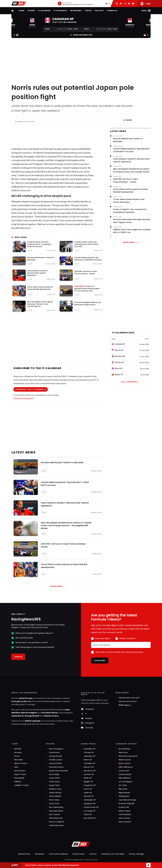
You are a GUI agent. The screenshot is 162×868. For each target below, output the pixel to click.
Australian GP (90, 749)
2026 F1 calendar (33, 721)
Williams (18, 782)
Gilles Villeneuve (126, 767)
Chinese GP (89, 753)
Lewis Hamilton (55, 763)
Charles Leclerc (51, 716)
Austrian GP (89, 774)
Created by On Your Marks (113, 854)
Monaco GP (89, 767)
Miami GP (88, 760)
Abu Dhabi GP (90, 818)
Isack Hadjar (54, 774)
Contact (93, 854)
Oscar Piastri (54, 778)
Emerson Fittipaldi (126, 804)
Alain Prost (123, 753)
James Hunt (124, 771)
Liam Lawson (55, 814)
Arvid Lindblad (55, 796)
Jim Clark (123, 785)
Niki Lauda (123, 789)
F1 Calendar (44, 11)
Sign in (18, 657)
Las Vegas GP (90, 811)
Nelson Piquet (125, 811)
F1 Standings (60, 11)
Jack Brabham (125, 814)
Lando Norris (18, 716)
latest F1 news (26, 698)
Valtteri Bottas (55, 793)
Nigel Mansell (124, 793)
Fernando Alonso (50, 713)
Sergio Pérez (54, 785)
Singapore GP (90, 804)
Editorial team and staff (129, 698)
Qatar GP (88, 814)
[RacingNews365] (81, 844)
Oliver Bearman (56, 818)
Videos (88, 11)
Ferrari (17, 756)
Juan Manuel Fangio (127, 800)
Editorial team (24, 854)
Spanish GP (89, 796)
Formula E (112, 11)
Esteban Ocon (55, 789)
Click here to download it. (23, 398)
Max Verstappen (27, 156)
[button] (32, 23)
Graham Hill (124, 807)
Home (22, 11)
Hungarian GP (90, 785)
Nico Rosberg (124, 749)
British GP (88, 778)
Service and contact (128, 701)
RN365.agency (125, 705)
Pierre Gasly (54, 800)
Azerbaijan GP (90, 800)
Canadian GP (90, 763)
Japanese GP (90, 756)
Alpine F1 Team (21, 763)
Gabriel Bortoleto (56, 825)
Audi (16, 767)
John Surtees (124, 818)
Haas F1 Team (20, 774)
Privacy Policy (79, 854)
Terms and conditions (58, 854)
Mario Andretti (125, 822)
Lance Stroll (54, 804)
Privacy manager (136, 854)
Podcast (99, 11)
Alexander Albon (56, 811)
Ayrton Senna (125, 763)
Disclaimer (40, 854)
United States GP (91, 807)
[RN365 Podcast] (76, 4)
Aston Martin (20, 771)
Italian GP (88, 793)
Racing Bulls (19, 778)
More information (81, 35)
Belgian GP (88, 782)
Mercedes (43, 183)
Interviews (76, 11)
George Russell (32, 716)
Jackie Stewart (125, 774)
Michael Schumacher (128, 756)
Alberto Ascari (125, 760)
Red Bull (86, 149)
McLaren (18, 753)
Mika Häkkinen (125, 778)
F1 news (31, 11)
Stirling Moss (124, 796)
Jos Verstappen (125, 782)
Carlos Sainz (54, 782)
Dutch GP (88, 789)
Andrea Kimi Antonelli (58, 771)
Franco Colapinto (57, 822)
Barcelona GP (90, 771)
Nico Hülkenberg (56, 807)
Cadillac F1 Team (22, 785)
